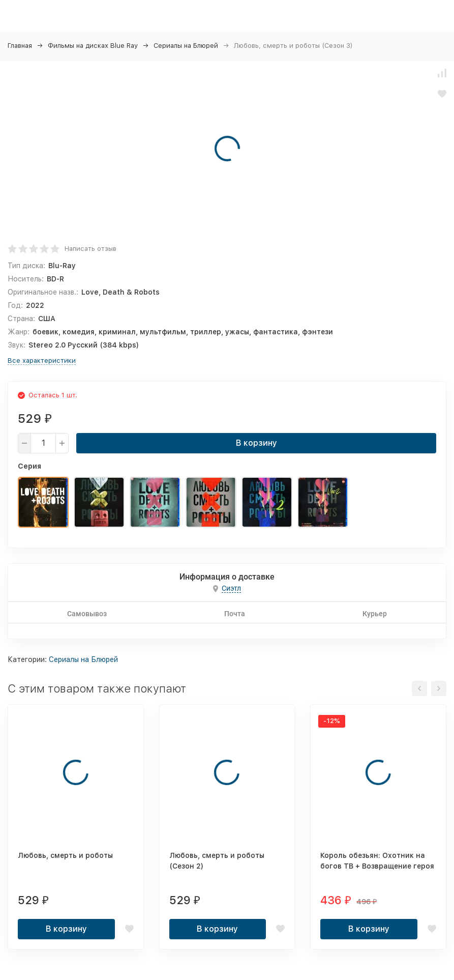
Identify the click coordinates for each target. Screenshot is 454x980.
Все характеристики (42, 361)
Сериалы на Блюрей (186, 46)
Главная (20, 46)
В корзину (256, 443)
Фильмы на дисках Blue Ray (93, 46)
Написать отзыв (90, 249)
